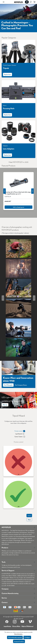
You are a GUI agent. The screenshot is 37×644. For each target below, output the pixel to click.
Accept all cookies (19, 641)
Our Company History (21, 385)
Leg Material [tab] (19, 434)
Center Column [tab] (19, 437)
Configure (27, 637)
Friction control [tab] (19, 431)
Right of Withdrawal (27, 626)
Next (29, 520)
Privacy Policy (16, 626)
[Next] (34, 298)
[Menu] (4, 2)
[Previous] (3, 298)
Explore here (7, 74)
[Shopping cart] (34, 2)
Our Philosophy (8, 385)
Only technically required (15, 637)
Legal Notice (7, 626)
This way (5, 405)
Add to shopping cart (18, 207)
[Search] (31, 2)
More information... (19, 634)
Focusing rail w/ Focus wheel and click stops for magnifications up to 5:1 (18, 193)
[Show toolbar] (27, 2)
